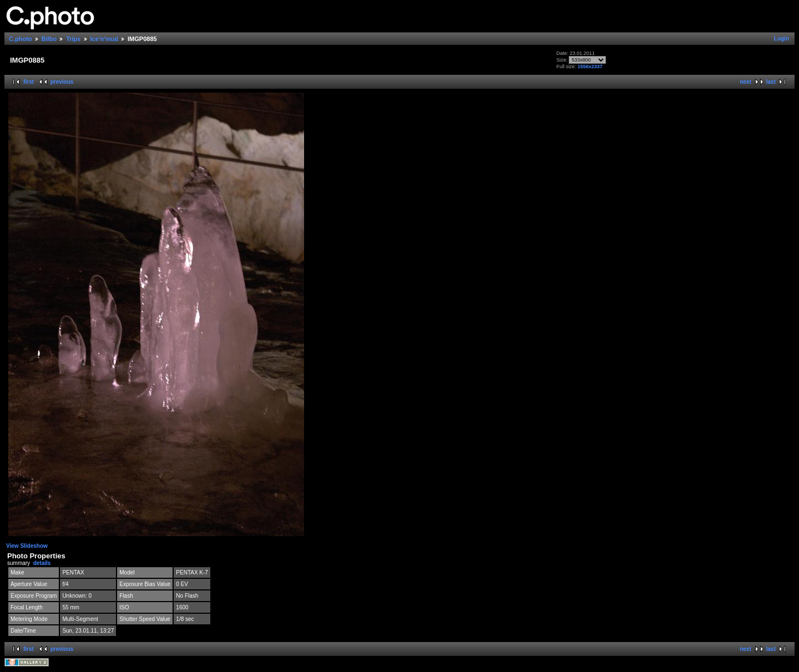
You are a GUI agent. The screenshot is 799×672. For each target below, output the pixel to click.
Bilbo (49, 39)
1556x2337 (590, 67)
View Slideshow (27, 546)
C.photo (21, 39)
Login (782, 39)
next (745, 82)
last (771, 82)
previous (62, 82)
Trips (73, 39)
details (42, 563)
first (29, 82)
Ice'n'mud (104, 39)
